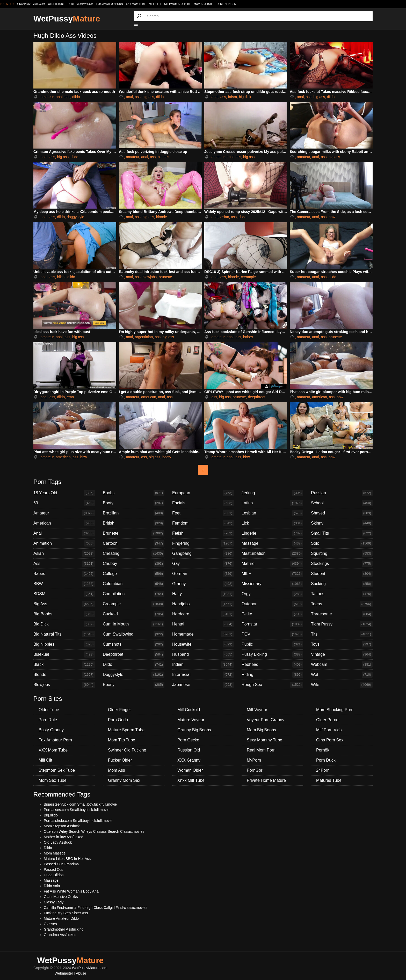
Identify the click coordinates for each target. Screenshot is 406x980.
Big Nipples (64, 644)
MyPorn (254, 760)
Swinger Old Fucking (127, 750)
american (149, 397)
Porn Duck (326, 760)
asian (225, 217)
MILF (272, 574)
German (203, 574)
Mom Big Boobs (261, 730)
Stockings (342, 564)
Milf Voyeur (257, 710)
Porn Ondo (118, 720)
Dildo (134, 665)
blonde (162, 217)
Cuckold (134, 614)
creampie (248, 277)
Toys (342, 644)
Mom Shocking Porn (335, 710)
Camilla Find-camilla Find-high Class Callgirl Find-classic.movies (96, 908)
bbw (332, 217)
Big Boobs (64, 614)
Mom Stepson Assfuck (62, 826)
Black (64, 665)
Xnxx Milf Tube (191, 780)
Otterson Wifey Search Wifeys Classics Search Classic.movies (94, 831)
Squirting (342, 554)
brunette (165, 277)
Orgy (272, 594)
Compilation (134, 594)
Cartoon (134, 543)
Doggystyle (134, 675)
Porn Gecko (188, 740)
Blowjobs (64, 685)
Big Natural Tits (64, 634)
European (203, 493)
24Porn (323, 770)
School (342, 503)
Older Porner (328, 720)
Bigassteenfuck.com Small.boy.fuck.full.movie (80, 804)
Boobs (134, 493)
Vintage (342, 654)
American (64, 523)
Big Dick (64, 624)
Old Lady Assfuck (58, 842)
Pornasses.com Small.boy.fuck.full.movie (77, 810)
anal (59, 97)
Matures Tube (329, 780)
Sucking (342, 584)
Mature (272, 564)
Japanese (203, 685)
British (134, 523)
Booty (134, 503)
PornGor (255, 770)
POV (272, 634)
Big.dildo (51, 815)
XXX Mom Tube (136, 4)
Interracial (203, 675)
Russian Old (189, 750)
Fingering (203, 543)
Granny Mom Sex (124, 780)
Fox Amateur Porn (110, 4)
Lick (272, 523)
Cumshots (134, 644)
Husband (203, 654)
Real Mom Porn (261, 750)
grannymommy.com (31, 4)
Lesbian (272, 513)
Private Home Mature (266, 780)
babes (248, 337)
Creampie (134, 604)
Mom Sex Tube (204, 4)
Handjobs (203, 604)
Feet (203, 513)
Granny (203, 584)
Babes (64, 574)
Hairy (203, 594)
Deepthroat (134, 654)
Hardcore (203, 614)
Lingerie (272, 533)
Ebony (134, 685)
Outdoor (272, 604)
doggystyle (75, 217)
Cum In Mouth (134, 624)
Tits (342, 634)
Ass (64, 564)
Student (342, 574)
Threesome (342, 614)
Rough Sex (272, 685)
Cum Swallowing (134, 634)
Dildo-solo (52, 886)
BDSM (64, 594)
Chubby (134, 564)
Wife (342, 685)
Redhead (272, 665)
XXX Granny (189, 760)
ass (67, 97)
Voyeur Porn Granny (266, 720)
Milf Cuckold (189, 710)
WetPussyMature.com (90, 968)
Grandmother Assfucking (64, 929)
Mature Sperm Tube (126, 730)
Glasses (50, 924)
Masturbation (272, 554)
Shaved (342, 513)
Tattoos (342, 594)
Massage (272, 543)
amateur (47, 97)
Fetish (203, 533)
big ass (148, 97)
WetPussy (67, 19)
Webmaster (64, 973)
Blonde (64, 675)
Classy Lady (54, 902)
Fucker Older (120, 760)
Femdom (203, 523)
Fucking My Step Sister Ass (66, 913)
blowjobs (150, 277)
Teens (342, 604)
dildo (76, 97)
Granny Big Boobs (194, 730)
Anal (64, 533)
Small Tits (342, 533)
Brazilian (134, 513)
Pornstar (272, 624)
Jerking (272, 493)
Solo (342, 543)
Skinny (342, 523)
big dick (245, 97)
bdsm (233, 97)
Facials (203, 503)
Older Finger (226, 4)
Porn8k (323, 750)
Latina (272, 503)
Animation (64, 543)
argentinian (144, 337)
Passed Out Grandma (61, 864)
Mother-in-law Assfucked (64, 837)
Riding (272, 675)
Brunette (134, 533)
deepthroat (257, 397)
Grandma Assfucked (60, 935)
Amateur (64, 513)
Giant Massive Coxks (61, 897)
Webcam (342, 665)
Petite (272, 614)
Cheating (134, 554)
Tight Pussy (342, 624)
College (134, 574)
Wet (342, 675)
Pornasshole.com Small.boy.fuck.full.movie (78, 821)
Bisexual (64, 654)
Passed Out (53, 870)
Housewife (203, 644)
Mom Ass (117, 770)
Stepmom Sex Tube (177, 4)
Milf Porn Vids (329, 730)
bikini (61, 277)
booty (167, 457)
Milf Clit (155, 4)
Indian (203, 665)
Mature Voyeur (191, 720)
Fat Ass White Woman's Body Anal (72, 891)
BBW (64, 584)
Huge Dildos (54, 875)
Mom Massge (55, 853)
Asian (64, 554)
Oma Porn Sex (330, 740)
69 (64, 503)
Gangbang (203, 554)
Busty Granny (51, 730)
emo (70, 397)
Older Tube (49, 710)
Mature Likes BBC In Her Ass (67, 859)
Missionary (272, 584)
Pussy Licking (272, 654)
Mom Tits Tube (122, 740)
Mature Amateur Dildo (61, 918)
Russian (342, 493)
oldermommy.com (80, 4)
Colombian (134, 584)
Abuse (81, 973)
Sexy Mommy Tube (264, 740)
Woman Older (190, 770)
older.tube (56, 4)
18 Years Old (64, 493)
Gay (203, 564)
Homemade (203, 634)
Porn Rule (48, 720)
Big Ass (64, 604)
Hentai (203, 624)
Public (272, 644)
